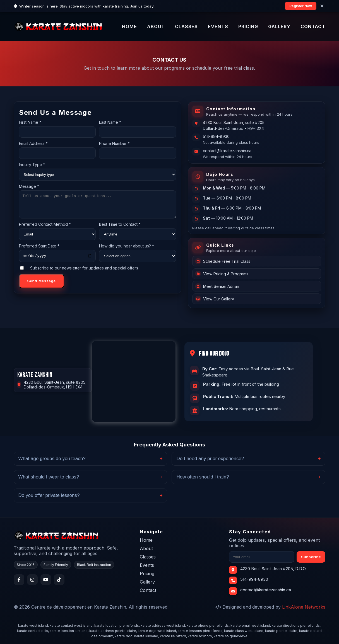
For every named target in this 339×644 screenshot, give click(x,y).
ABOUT (156, 26)
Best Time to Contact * (120, 228)
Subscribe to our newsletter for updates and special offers (79, 273)
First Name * (30, 122)
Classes (148, 557)
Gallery (147, 582)
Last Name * (110, 122)
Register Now (301, 6)
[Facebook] (19, 580)
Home (146, 540)
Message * (29, 186)
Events (147, 565)
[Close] (322, 6)
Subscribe (311, 557)
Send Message (42, 286)
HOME (129, 26)
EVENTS (218, 26)
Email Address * (33, 143)
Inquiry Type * (32, 165)
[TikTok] (59, 580)
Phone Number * (114, 143)
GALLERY (279, 26)
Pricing (147, 573)
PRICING (248, 26)
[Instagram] (32, 580)
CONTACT (313, 26)
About (146, 548)
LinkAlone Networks (304, 607)
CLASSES (187, 26)
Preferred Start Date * (39, 250)
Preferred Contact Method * (45, 228)
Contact (148, 590)
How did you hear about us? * (127, 250)
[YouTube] (46, 580)
